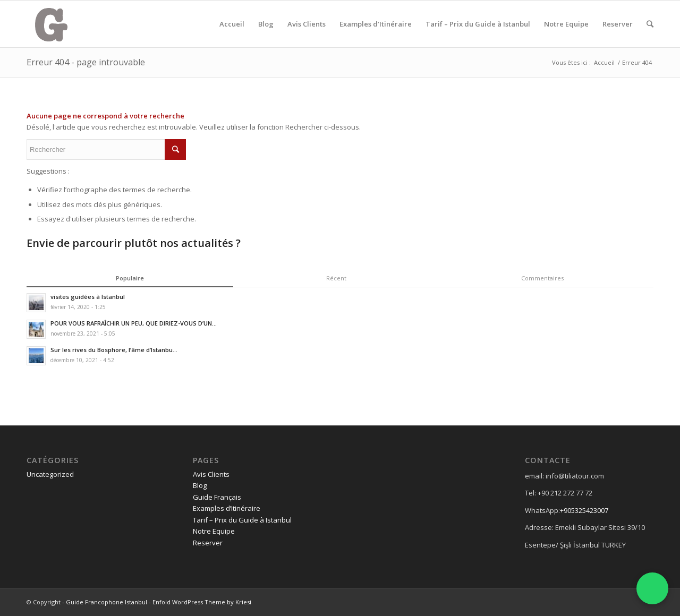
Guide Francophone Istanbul (107, 602)
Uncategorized (50, 474)
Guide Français (217, 497)
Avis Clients (307, 24)
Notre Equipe (566, 24)
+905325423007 (584, 510)
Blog (266, 24)
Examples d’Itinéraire (376, 24)
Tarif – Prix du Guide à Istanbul (478, 24)
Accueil (232, 24)
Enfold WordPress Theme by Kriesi (202, 602)
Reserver (618, 24)
